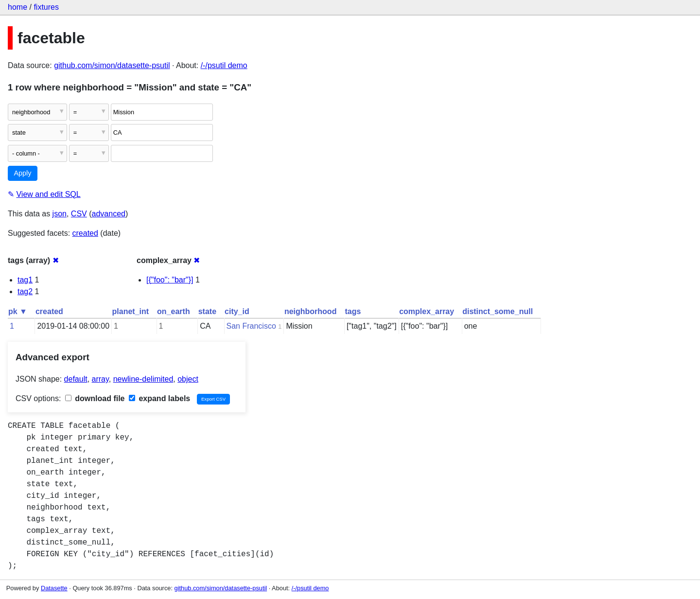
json (60, 214)
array (100, 379)
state (207, 311)
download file (95, 398)
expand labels (159, 398)
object (188, 379)
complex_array (427, 311)
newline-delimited (143, 379)
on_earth (174, 311)
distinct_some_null (498, 311)
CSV (79, 214)
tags (353, 311)
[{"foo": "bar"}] (170, 280)
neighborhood (311, 311)
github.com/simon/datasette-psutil (112, 65)
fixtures (46, 7)
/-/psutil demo (224, 65)
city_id (237, 311)
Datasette (54, 588)
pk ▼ (18, 311)
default (76, 379)
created (85, 233)
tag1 (25, 280)
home (17, 7)
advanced (109, 214)
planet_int (131, 311)
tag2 (25, 291)
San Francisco (251, 326)
